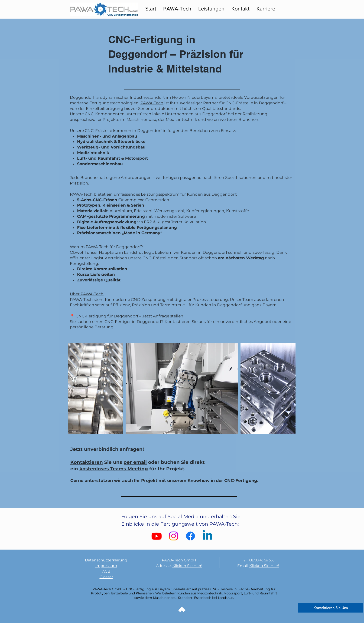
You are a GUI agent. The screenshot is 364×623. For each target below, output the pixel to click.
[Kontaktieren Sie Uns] (330, 608)
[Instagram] (174, 536)
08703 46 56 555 (262, 560)
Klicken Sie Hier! (187, 566)
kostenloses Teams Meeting (114, 469)
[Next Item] (288, 389)
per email (135, 462)
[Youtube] (157, 536)
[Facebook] (190, 536)
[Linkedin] (207, 536)
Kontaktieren (87, 462)
